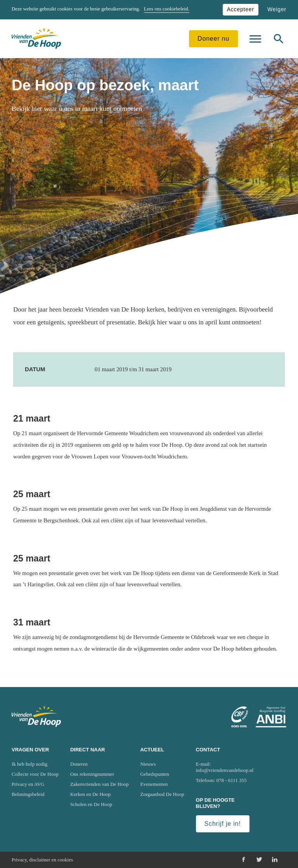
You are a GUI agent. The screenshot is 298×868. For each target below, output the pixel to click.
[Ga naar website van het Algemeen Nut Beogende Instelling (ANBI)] (271, 717)
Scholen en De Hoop (91, 804)
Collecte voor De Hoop (35, 774)
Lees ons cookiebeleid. (167, 9)
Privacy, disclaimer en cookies (42, 860)
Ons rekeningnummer (92, 774)
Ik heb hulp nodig (29, 764)
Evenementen (154, 784)
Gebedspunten (154, 774)
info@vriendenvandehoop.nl (225, 770)
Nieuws (148, 764)
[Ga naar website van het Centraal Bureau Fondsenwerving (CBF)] (240, 717)
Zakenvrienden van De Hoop (100, 784)
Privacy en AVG (28, 784)
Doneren (79, 764)
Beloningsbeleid (28, 794)
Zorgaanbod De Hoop (162, 794)
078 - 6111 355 (232, 780)
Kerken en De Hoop (90, 794)
